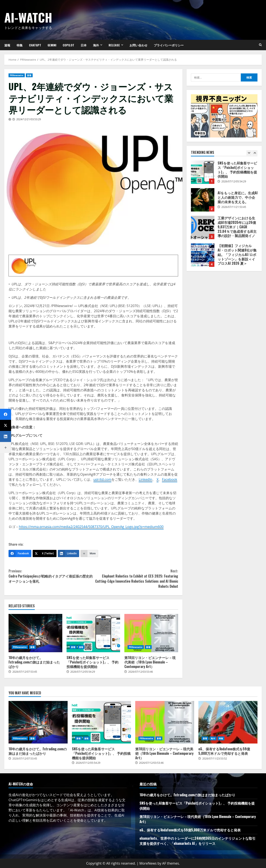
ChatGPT (35, 45)
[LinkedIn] (69, 553)
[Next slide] (255, 153)
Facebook (169, 479)
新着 (29, 75)
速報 (81, 647)
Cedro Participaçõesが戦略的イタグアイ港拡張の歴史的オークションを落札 (51, 576)
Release (114, 45)
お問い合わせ (138, 45)
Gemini (52, 45)
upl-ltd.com (102, 479)
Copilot (68, 45)
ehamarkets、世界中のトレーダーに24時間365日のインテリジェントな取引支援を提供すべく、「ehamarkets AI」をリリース (198, 841)
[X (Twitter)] (45, 553)
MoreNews (148, 863)
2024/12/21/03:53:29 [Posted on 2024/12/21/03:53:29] (29, 119)
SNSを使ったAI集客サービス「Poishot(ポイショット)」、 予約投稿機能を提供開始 (93, 633)
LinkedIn (145, 479)
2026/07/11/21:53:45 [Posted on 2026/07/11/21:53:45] (234, 207)
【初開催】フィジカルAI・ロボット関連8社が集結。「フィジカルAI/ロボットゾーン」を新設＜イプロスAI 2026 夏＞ (203, 255)
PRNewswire (17, 75)
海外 (96, 45)
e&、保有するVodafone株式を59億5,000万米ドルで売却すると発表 (228, 722)
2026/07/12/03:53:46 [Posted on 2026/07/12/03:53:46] (141, 672)
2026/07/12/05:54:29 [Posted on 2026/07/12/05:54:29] (83, 672)
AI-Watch (28, 17)
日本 (84, 45)
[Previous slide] (249, 153)
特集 (20, 45)
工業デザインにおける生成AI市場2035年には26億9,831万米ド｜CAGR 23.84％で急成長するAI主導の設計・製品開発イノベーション (203, 227)
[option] (224, 174)
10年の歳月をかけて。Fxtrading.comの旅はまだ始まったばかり (35, 633)
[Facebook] (20, 553)
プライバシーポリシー (169, 45)
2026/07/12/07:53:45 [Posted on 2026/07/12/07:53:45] (25, 672)
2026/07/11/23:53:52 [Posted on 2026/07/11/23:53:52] (215, 759)
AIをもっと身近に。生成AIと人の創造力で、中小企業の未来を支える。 (203, 200)
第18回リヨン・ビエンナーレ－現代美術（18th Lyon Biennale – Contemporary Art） (151, 633)
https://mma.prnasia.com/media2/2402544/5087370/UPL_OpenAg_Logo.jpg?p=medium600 (91, 527)
